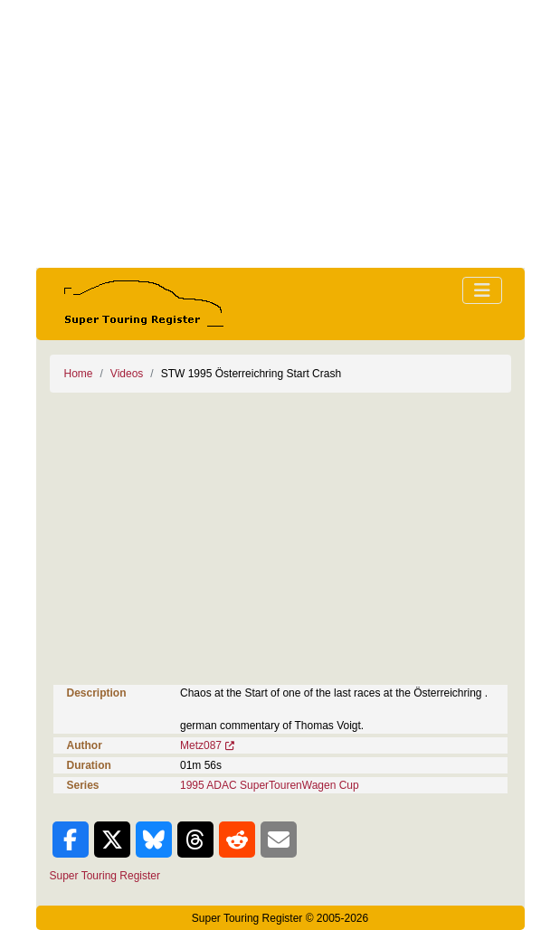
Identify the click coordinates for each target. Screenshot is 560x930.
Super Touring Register (105, 876)
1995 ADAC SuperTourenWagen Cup (270, 785)
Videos (127, 374)
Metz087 (201, 745)
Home (79, 374)
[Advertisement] (280, 134)
